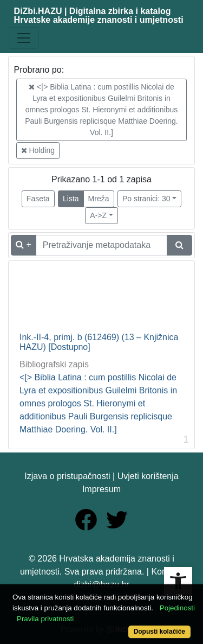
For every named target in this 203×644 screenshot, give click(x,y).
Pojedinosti (177, 608)
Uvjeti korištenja (148, 476)
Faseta (38, 199)
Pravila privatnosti (45, 619)
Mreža (99, 199)
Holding (38, 150)
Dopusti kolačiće (159, 632)
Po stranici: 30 (146, 199)
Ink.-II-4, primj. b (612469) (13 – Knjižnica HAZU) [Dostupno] (99, 342)
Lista (71, 199)
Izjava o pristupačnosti (67, 476)
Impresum (101, 489)
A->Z (98, 215)
